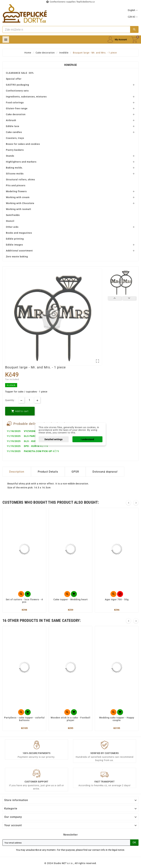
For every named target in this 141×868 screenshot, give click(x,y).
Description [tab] (17, 472)
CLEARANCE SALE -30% (20, 73)
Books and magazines (19, 233)
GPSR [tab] (75, 472)
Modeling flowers (16, 191)
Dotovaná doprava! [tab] (105, 472)
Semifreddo (13, 215)
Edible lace (13, 126)
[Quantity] (29, 400)
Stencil (10, 221)
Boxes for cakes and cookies (23, 144)
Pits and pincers (16, 185)
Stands (10, 156)
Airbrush (11, 120)
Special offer (14, 79)
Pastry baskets (15, 150)
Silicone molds (15, 174)
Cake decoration (16, 114)
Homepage (70, 65)
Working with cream (18, 197)
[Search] (66, 29)
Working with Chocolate (20, 203)
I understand (87, 439)
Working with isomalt (19, 209)
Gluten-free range (17, 108)
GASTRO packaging (17, 85)
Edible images (14, 245)
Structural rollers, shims (20, 180)
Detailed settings (54, 439)
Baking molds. (14, 168)
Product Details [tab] (48, 472)
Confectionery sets (17, 91)
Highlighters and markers (21, 162)
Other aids (12, 227)
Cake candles (14, 132)
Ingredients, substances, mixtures (26, 97)
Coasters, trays (15, 138)
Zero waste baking (17, 257)
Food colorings (15, 103)
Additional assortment (19, 251)
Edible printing (15, 239)
